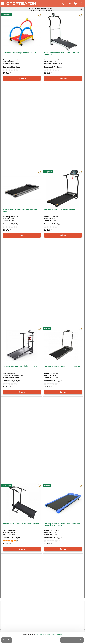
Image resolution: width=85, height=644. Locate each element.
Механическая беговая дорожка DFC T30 (21, 523)
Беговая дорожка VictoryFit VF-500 (59, 209)
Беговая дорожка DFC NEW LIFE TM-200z (62, 366)
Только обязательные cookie (72, 640)
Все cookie (7, 640)
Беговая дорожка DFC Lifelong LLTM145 (21, 366)
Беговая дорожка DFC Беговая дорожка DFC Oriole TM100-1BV (62, 524)
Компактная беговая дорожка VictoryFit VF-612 (20, 210)
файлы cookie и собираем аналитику (48, 635)
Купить (22, 235)
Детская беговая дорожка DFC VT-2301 (20, 53)
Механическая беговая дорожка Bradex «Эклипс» (62, 54)
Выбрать (22, 78)
